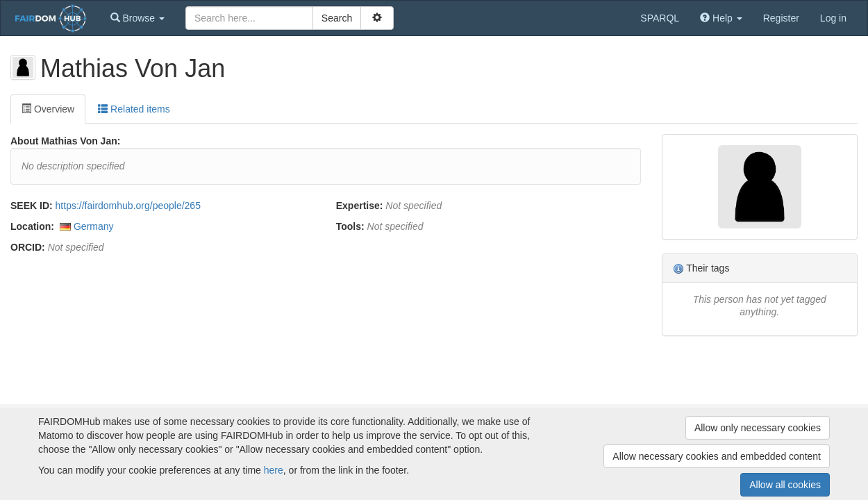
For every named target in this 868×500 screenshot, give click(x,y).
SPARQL (660, 18)
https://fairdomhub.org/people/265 (128, 206)
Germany (94, 226)
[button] (137, 18)
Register (781, 18)
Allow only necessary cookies (758, 428)
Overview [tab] (48, 109)
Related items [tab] (134, 109)
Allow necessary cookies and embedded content (717, 456)
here (274, 470)
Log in (833, 18)
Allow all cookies (785, 485)
